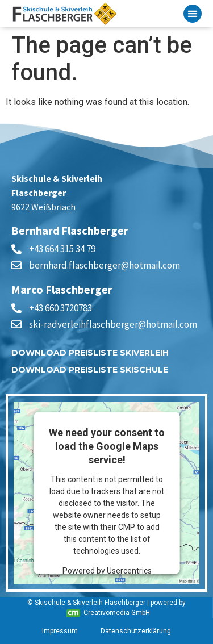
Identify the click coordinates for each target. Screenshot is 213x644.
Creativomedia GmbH (108, 613)
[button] (193, 14)
